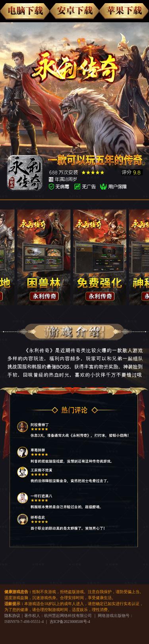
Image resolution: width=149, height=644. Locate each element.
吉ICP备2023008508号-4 (70, 622)
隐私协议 (12, 616)
